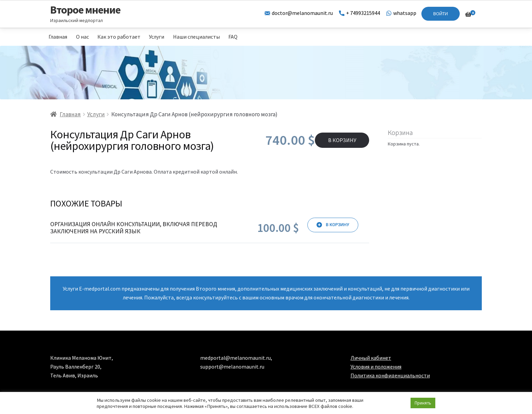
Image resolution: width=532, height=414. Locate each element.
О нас (82, 37)
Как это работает (119, 37)
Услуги (157, 37)
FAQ (233, 37)
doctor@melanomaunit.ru (299, 13)
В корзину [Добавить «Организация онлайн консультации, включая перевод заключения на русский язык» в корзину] (337, 225)
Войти (441, 14)
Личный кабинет (371, 358)
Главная (58, 37)
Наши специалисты (196, 37)
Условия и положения (376, 367)
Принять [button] (423, 403)
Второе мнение (85, 10)
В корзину (342, 140)
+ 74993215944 (359, 13)
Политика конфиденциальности (390, 375)
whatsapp (401, 13)
